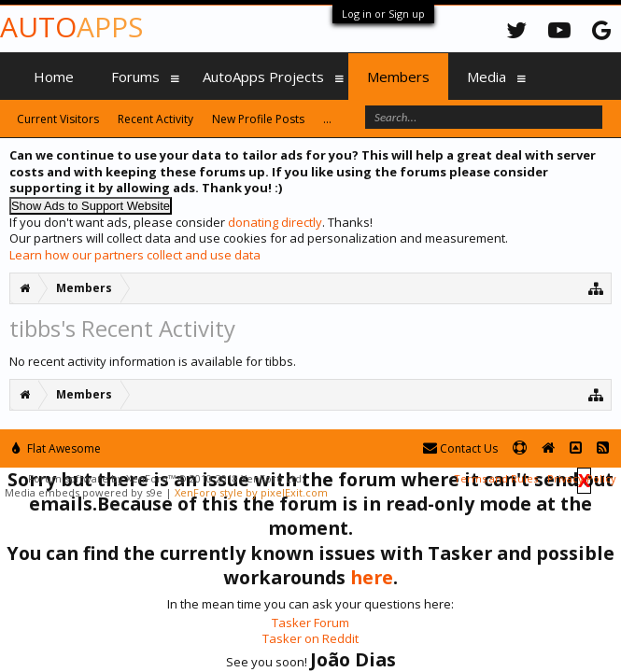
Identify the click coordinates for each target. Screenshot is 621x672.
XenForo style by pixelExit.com (251, 492)
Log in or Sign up (383, 14)
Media (487, 77)
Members (398, 77)
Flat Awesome (56, 448)
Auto (71, 27)
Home (54, 77)
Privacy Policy (582, 478)
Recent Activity (155, 119)
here (372, 577)
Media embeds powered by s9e (84, 492)
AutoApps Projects (263, 77)
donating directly (275, 222)
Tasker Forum (310, 623)
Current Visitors (58, 119)
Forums (135, 77)
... (327, 119)
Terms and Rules (496, 478)
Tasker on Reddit (310, 638)
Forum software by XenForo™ (166, 478)
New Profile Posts (258, 119)
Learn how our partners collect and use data (135, 255)
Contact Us (460, 448)
